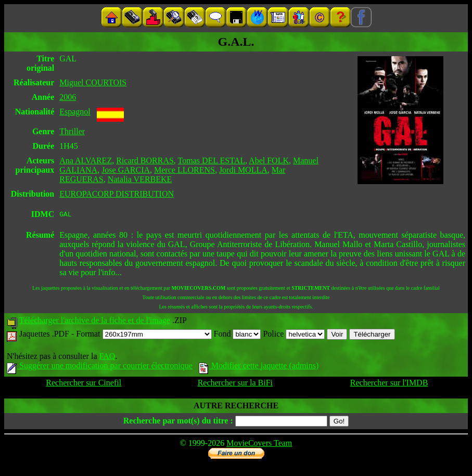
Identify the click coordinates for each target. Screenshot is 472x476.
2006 (68, 97)
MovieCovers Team (259, 445)
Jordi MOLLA (243, 170)
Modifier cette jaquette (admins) (259, 367)
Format (144, 335)
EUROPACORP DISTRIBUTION (117, 194)
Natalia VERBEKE (140, 179)
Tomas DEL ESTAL (212, 160)
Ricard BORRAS (145, 160)
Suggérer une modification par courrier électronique (100, 367)
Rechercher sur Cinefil (84, 384)
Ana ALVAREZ (86, 160)
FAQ (107, 358)
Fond (238, 335)
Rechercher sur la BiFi (235, 384)
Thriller (72, 131)
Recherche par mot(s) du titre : (178, 422)
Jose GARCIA (126, 170)
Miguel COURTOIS (93, 82)
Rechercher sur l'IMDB (389, 384)
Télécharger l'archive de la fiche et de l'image (95, 322)
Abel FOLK (269, 160)
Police (294, 335)
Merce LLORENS (184, 170)
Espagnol (75, 112)
